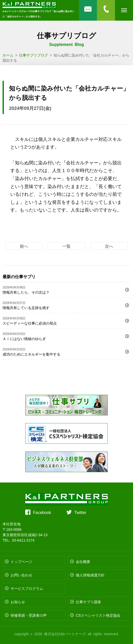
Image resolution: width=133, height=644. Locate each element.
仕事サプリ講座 (88, 602)
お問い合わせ (21, 575)
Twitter (80, 512)
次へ (109, 246)
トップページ (21, 561)
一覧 (66, 246)
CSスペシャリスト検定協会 (98, 615)
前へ (24, 246)
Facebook (42, 512)
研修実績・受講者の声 (29, 615)
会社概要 (83, 561)
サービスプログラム (27, 588)
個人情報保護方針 (90, 575)
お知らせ (18, 602)
